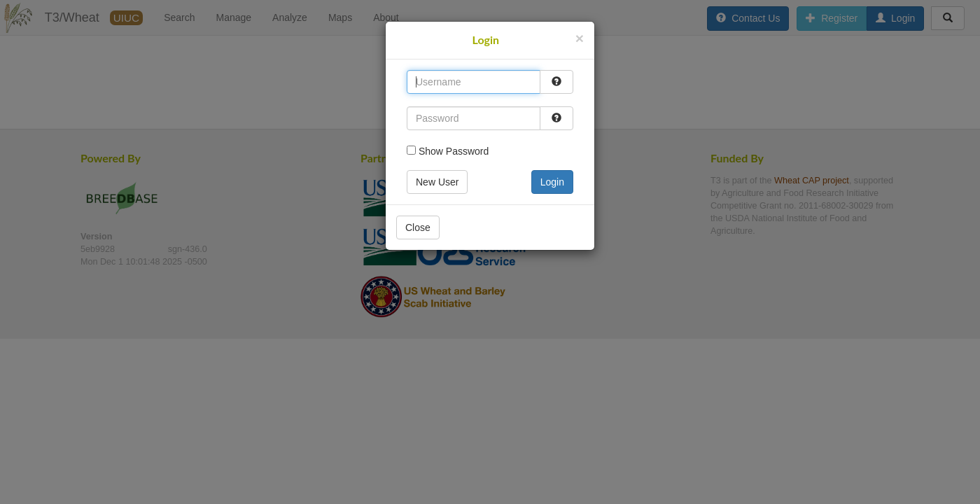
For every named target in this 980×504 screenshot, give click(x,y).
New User (437, 182)
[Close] (580, 38)
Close (418, 227)
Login (552, 182)
